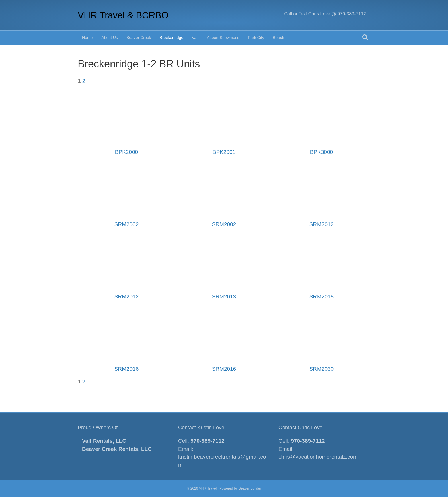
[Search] (365, 37)
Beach (278, 38)
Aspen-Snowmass (223, 38)
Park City (256, 38)
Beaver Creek (139, 38)
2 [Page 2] (84, 81)
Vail (195, 38)
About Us (110, 38)
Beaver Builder (250, 488)
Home (87, 38)
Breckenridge (172, 38)
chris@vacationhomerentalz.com (318, 457)
